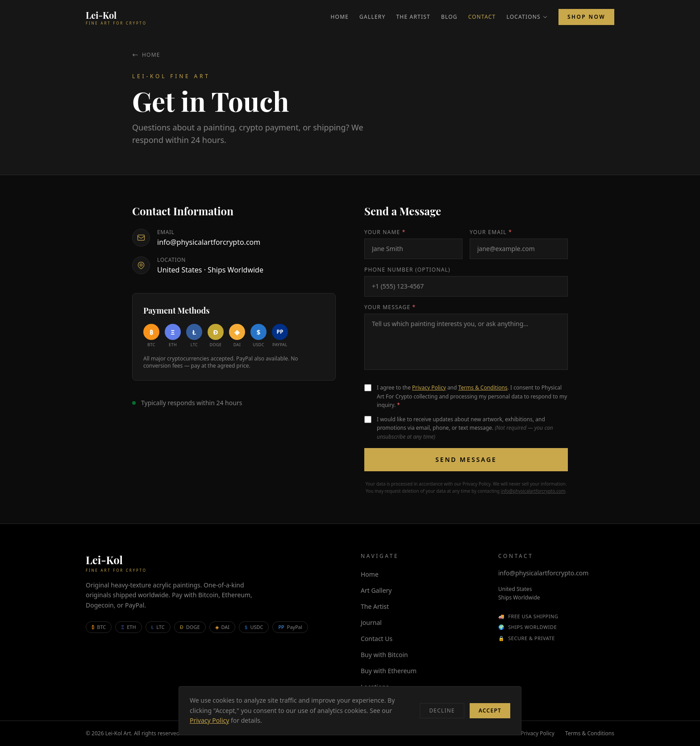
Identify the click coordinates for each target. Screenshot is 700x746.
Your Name (385, 232)
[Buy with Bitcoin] (151, 336)
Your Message (390, 307)
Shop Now (586, 17)
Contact (482, 17)
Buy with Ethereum (389, 671)
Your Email (491, 232)
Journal (371, 622)
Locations (527, 17)
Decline (442, 710)
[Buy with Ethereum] (173, 336)
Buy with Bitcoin (384, 655)
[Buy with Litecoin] (194, 336)
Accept (490, 710)
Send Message (466, 459)
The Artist (413, 17)
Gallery (372, 17)
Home (340, 17)
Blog (449, 17)
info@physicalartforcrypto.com (209, 242)
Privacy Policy (429, 388)
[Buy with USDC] (258, 336)
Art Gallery (376, 590)
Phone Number (407, 270)
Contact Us (377, 639)
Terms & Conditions (483, 388)
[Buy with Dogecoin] (216, 336)
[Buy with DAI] (237, 336)
